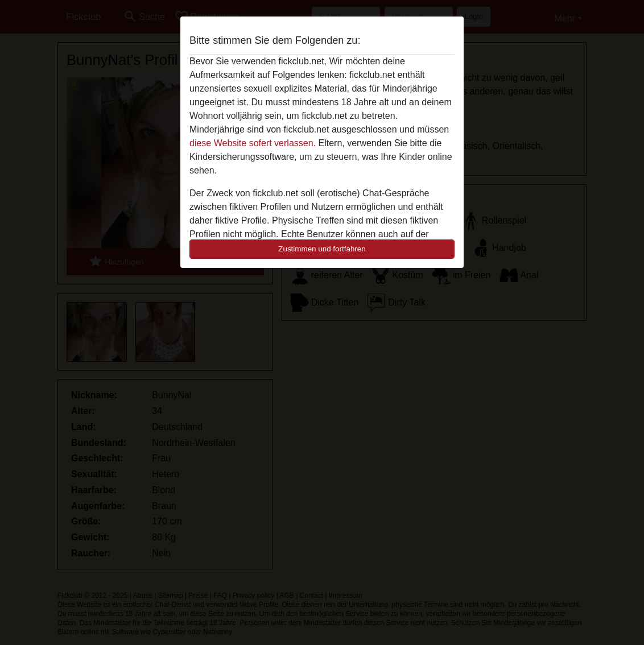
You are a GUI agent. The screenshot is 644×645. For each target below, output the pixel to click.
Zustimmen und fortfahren (322, 249)
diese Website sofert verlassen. (253, 143)
